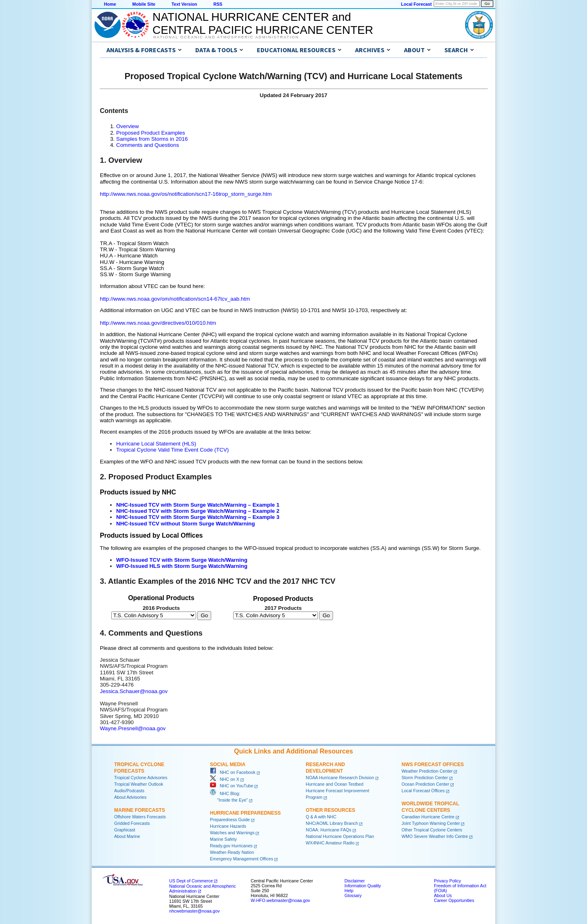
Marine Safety (223, 839)
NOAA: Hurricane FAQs (329, 830)
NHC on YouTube (232, 786)
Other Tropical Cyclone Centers (432, 830)
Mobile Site (144, 4)
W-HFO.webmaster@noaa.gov (280, 900)
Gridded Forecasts (132, 823)
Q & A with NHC (321, 817)
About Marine (127, 836)
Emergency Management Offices (242, 859)
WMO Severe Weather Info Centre (435, 836)
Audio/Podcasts (129, 791)
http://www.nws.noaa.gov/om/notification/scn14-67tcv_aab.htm (175, 299)
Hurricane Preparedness (245, 813)
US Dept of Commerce (191, 881)
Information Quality (363, 886)
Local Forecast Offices (423, 791)
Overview (128, 126)
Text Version (184, 4)
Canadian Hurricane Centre (428, 817)
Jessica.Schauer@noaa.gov (134, 691)
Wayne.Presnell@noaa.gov (133, 728)
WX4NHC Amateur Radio (330, 843)
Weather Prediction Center (427, 771)
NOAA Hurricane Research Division (340, 778)
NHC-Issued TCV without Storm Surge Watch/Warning (185, 524)
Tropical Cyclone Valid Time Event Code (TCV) (172, 450)
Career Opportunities (454, 900)
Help (349, 891)
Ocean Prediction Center (425, 784)
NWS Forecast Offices (433, 764)
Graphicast (125, 830)
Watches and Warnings (232, 833)
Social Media (228, 764)
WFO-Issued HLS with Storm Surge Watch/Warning (182, 566)
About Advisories (130, 797)
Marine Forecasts (140, 810)
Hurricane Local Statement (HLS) (156, 444)
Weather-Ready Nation (232, 852)
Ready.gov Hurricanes (231, 846)
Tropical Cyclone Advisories (141, 778)
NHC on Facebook (233, 772)
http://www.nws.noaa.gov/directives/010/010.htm (158, 323)
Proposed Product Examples (151, 133)
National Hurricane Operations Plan (340, 836)
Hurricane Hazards (228, 826)
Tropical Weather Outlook (139, 784)
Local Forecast (416, 4)
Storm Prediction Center (425, 778)
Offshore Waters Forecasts (140, 817)
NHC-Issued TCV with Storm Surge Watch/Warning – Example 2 (198, 511)
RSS (218, 4)
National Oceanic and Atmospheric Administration (226, 37)
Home (110, 4)
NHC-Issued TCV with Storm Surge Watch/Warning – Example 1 (198, 505)
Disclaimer (355, 881)
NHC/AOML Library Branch (332, 823)
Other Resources (330, 810)
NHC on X (225, 779)
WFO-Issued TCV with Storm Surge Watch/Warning (182, 560)
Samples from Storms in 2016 (152, 139)
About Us (443, 895)
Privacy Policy (447, 881)
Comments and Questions (148, 145)
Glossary (353, 895)
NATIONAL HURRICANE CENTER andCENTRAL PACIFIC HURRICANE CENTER (263, 23)
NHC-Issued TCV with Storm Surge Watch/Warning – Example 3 (198, 517)
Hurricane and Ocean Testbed (334, 784)
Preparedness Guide (230, 820)
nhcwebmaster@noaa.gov (194, 911)
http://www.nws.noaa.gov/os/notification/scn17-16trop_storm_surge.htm (186, 194)
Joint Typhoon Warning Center (431, 823)
